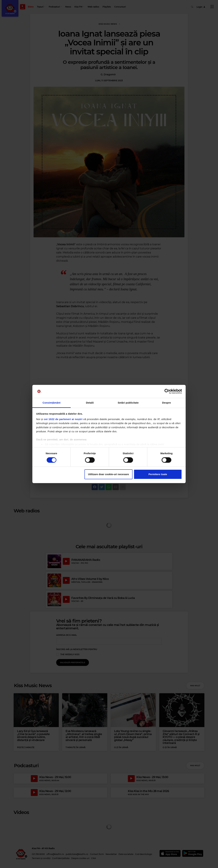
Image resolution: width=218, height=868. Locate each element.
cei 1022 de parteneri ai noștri (63, 419)
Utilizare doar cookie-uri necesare (108, 474)
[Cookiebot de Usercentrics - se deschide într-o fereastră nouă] (167, 391)
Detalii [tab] (90, 403)
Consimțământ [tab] (52, 403)
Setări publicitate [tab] (128, 403)
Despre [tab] (166, 403)
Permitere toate (158, 474)
